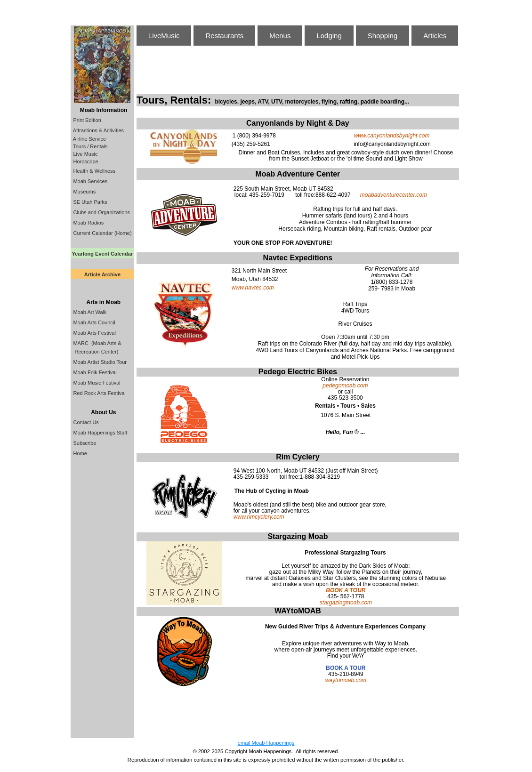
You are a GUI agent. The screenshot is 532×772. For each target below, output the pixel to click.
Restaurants (224, 36)
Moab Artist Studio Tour (99, 362)
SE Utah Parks (89, 202)
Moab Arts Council (93, 322)
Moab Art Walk (89, 312)
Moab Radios (88, 223)
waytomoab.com (346, 680)
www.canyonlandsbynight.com (392, 136)
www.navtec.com (253, 288)
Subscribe (84, 443)
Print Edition (86, 120)
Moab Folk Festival (94, 372)
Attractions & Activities (98, 130)
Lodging (329, 36)
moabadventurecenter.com (394, 195)
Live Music (85, 154)
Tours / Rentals (89, 146)
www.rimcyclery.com (259, 517)
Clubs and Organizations (101, 212)
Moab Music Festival (96, 383)
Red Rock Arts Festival (98, 393)
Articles (435, 36)
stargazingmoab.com (346, 603)
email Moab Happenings (266, 743)
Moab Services (89, 181)
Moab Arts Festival (94, 333)
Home (79, 453)
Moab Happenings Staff (99, 433)
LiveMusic (164, 36)
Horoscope (85, 161)
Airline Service (89, 139)
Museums (84, 192)
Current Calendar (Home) (101, 233)
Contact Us (85, 422)
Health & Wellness (93, 171)
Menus (280, 36)
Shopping (383, 36)
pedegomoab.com (345, 386)
